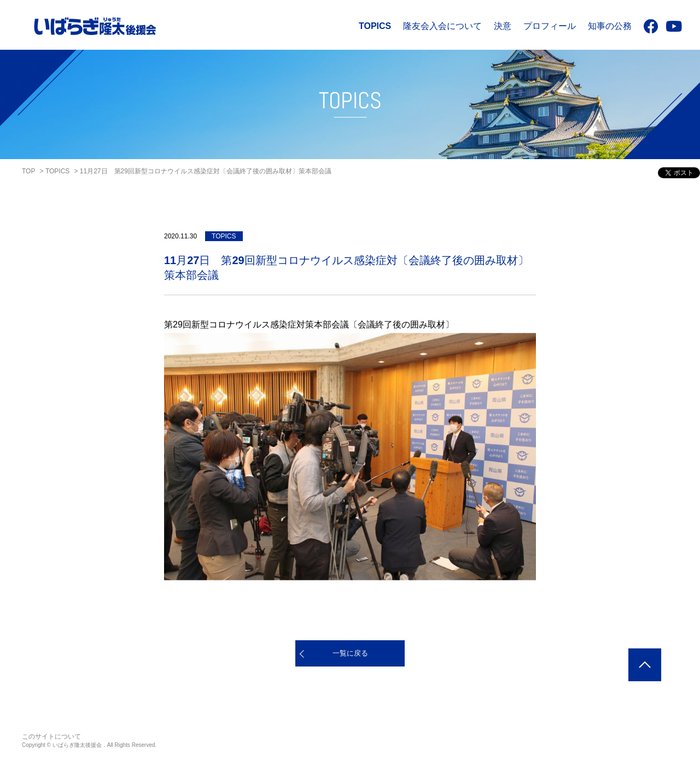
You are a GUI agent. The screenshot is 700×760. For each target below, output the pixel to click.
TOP (28, 171)
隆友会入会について (442, 26)
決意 (503, 26)
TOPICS (375, 26)
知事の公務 (610, 26)
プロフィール (550, 26)
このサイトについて (51, 736)
